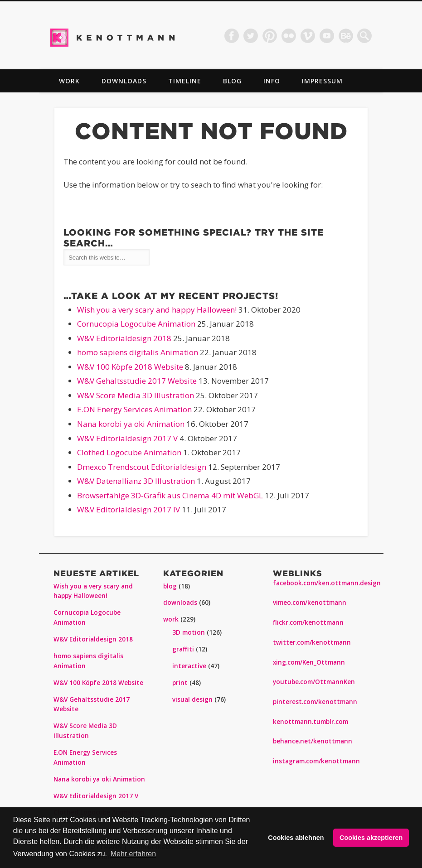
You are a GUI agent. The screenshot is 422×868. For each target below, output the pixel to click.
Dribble (346, 36)
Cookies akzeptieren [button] (371, 838)
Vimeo (308, 36)
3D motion (189, 632)
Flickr (289, 36)
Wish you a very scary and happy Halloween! (157, 310)
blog (232, 81)
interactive (189, 666)
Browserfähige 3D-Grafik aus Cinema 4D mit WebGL (170, 495)
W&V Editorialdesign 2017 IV (129, 509)
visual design (192, 699)
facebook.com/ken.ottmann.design (327, 583)
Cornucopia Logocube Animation (136, 324)
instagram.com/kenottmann (316, 761)
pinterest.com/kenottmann (315, 702)
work (69, 81)
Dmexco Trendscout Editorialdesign (142, 467)
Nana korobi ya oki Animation (131, 424)
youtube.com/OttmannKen (314, 682)
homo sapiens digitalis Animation (138, 352)
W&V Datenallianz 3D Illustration (136, 481)
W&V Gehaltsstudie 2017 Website (137, 381)
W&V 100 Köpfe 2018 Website (130, 367)
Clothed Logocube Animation (129, 452)
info (272, 81)
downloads (124, 81)
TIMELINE (185, 81)
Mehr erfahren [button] (133, 854)
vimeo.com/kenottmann (310, 603)
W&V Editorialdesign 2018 (124, 338)
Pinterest (270, 36)
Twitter (251, 36)
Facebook (232, 36)
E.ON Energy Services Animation (134, 409)
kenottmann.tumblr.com (310, 722)
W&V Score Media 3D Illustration (136, 395)
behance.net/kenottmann (313, 741)
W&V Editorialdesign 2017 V (127, 438)
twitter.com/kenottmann (312, 642)
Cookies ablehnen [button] (296, 838)
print (180, 683)
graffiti (183, 649)
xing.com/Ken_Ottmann (309, 662)
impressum (322, 81)
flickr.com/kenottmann (308, 622)
